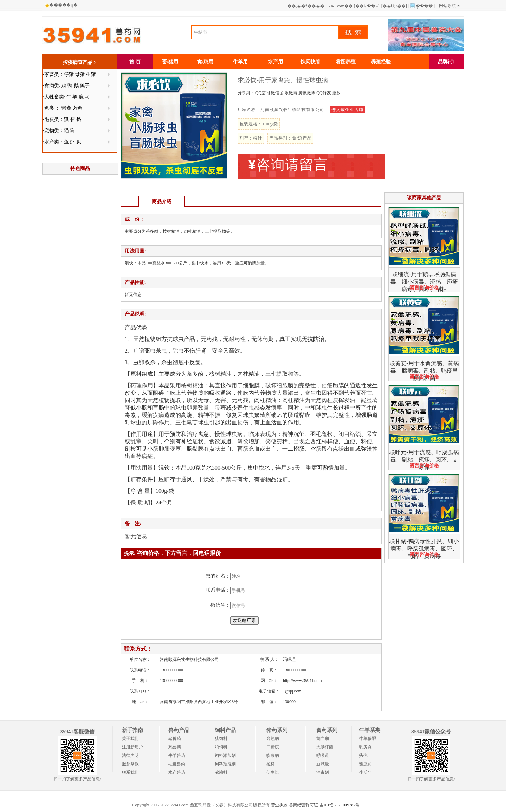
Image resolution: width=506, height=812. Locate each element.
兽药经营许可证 (304, 805)
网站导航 (449, 6)
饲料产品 (225, 730)
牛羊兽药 (177, 755)
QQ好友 (323, 93)
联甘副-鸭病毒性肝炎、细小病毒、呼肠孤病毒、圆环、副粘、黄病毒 (424, 549)
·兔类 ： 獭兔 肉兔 (63, 108)
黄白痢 (323, 739)
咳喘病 (273, 755)
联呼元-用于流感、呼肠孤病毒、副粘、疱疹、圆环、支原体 (424, 460)
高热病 (273, 739)
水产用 (275, 62)
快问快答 (311, 62)
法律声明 (130, 755)
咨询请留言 (288, 165)
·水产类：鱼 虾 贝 (62, 142)
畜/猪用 (170, 62)
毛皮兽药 (177, 764)
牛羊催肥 (368, 739)
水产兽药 (177, 772)
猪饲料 (221, 739)
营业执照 (279, 805)
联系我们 (130, 772)
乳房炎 (365, 747)
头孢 (363, 755)
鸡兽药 (175, 747)
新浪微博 (289, 93)
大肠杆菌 (325, 747)
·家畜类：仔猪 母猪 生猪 (69, 74)
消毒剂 (323, 772)
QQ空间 (263, 93)
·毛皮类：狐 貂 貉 (62, 119)
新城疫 (323, 764)
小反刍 (365, 772)
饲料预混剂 (225, 764)
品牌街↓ (446, 62)
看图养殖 (346, 62)
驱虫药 (365, 764)
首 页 (135, 62)
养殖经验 (381, 62)
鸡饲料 (221, 747)
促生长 (273, 772)
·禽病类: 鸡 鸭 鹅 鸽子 (66, 86)
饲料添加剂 (225, 755)
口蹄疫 (273, 747)
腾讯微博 (307, 93)
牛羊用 (240, 62)
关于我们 (130, 739)
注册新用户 (132, 747)
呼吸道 (323, 755)
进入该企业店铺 (347, 110)
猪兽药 (175, 739)
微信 (275, 93)
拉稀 (271, 764)
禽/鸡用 (205, 62)
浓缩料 (221, 772)
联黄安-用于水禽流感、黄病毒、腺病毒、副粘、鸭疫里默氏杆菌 (424, 371)
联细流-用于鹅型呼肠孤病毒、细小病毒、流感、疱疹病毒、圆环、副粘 (424, 282)
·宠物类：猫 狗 (59, 131)
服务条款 (130, 764)
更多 (336, 93)
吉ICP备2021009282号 (340, 805)
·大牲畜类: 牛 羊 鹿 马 (66, 97)
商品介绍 (162, 202)
